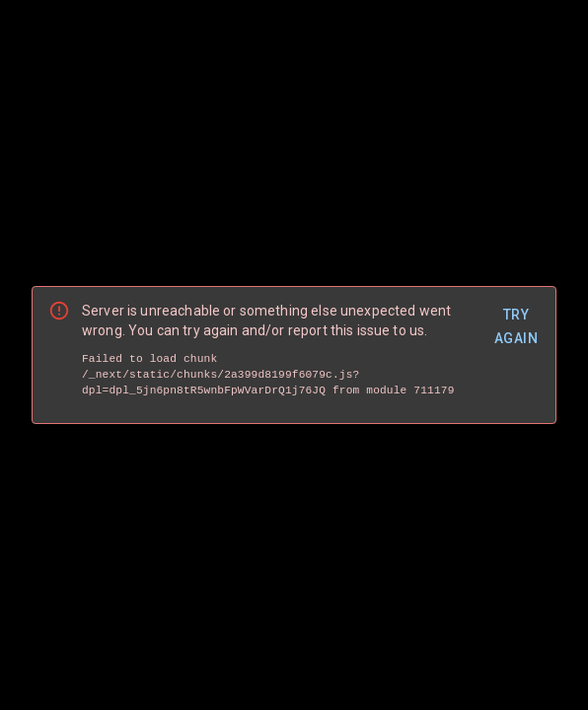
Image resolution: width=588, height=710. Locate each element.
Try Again (516, 327)
